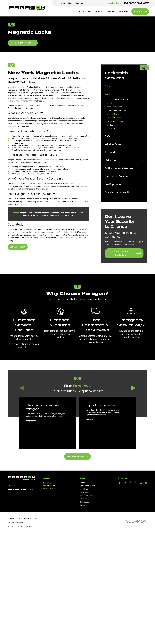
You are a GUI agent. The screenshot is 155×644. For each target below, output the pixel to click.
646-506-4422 (136, 3)
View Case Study (18, 247)
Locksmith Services (88, 486)
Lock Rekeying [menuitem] (112, 129)
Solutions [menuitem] (99, 11)
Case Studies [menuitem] (123, 11)
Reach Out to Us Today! (23, 43)
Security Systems (87, 496)
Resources (84, 499)
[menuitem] (123, 86)
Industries (84, 489)
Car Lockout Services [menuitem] (115, 121)
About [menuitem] (89, 11)
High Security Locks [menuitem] (114, 107)
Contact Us (85, 502)
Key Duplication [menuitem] (113, 125)
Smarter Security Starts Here (127, 253)
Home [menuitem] (81, 11)
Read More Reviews (78, 456)
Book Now (140, 11)
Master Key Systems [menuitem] (114, 118)
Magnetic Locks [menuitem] (113, 114)
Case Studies (85, 492)
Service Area (60, 3)
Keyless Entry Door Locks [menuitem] (116, 110)
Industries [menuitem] (110, 11)
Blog (70, 3)
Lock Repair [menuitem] (111, 103)
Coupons (79, 3)
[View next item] (133, 388)
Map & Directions (49, 488)
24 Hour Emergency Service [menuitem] (117, 99)
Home (82, 483)
